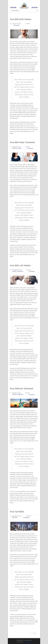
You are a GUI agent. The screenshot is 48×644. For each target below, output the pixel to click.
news (16, 517)
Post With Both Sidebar (21, 19)
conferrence (15, 148)
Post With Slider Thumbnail (22, 142)
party (20, 148)
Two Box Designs (27, 642)
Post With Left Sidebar (20, 265)
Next (34, 157)
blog (13, 517)
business (14, 271)
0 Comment (16, 25)
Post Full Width (17, 512)
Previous (14, 157)
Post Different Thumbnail (21, 388)
